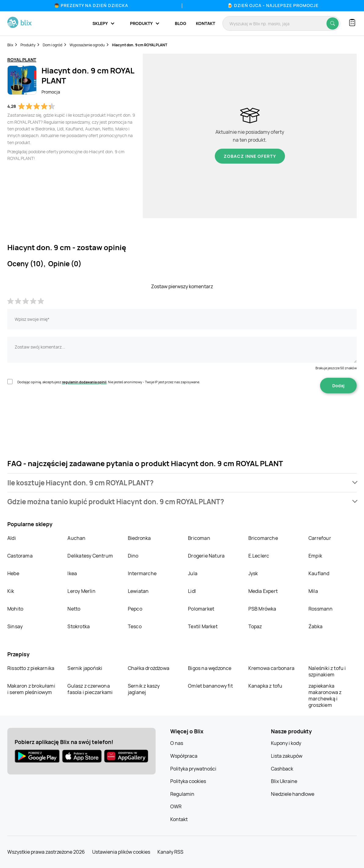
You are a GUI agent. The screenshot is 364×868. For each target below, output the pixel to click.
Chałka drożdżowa (149, 668)
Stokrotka (79, 626)
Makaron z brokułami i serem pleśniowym (31, 689)
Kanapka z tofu (265, 686)
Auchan (76, 538)
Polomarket (201, 609)
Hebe (13, 573)
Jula (193, 573)
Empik (315, 556)
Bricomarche (263, 538)
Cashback (282, 769)
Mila (313, 591)
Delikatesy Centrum (90, 556)
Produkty (28, 45)
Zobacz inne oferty (250, 156)
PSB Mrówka (262, 609)
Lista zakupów (287, 756)
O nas (177, 743)
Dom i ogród (52, 45)
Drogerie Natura (206, 556)
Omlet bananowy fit (210, 686)
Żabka (315, 626)
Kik (11, 591)
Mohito (15, 609)
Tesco (135, 626)
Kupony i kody (286, 743)
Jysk (253, 573)
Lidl (192, 591)
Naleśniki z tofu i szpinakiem (327, 671)
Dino (133, 556)
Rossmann (321, 609)
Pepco (135, 609)
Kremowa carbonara (271, 668)
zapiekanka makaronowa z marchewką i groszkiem (325, 695)
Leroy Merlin (81, 591)
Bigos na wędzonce (210, 668)
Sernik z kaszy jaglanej (144, 689)
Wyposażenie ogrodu (87, 45)
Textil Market (203, 626)
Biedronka (139, 538)
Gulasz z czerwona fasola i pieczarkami (90, 689)
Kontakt (205, 23)
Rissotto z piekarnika (31, 668)
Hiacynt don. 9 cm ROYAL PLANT (140, 45)
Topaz (255, 626)
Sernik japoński (85, 668)
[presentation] (54, 413)
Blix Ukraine (284, 781)
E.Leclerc (259, 556)
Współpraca (184, 756)
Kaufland (319, 573)
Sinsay (15, 626)
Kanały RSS (170, 852)
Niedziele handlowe (293, 794)
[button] (182, 483)
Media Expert (263, 591)
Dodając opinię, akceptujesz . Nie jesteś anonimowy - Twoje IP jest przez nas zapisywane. (109, 382)
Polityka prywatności (193, 769)
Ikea (72, 573)
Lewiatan (138, 591)
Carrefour (320, 538)
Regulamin (182, 794)
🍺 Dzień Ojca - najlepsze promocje (273, 5)
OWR (176, 806)
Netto (74, 609)
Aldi (12, 538)
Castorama (20, 556)
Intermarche (142, 573)
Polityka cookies (188, 781)
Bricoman (199, 538)
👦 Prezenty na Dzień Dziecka (91, 5)
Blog (180, 23)
